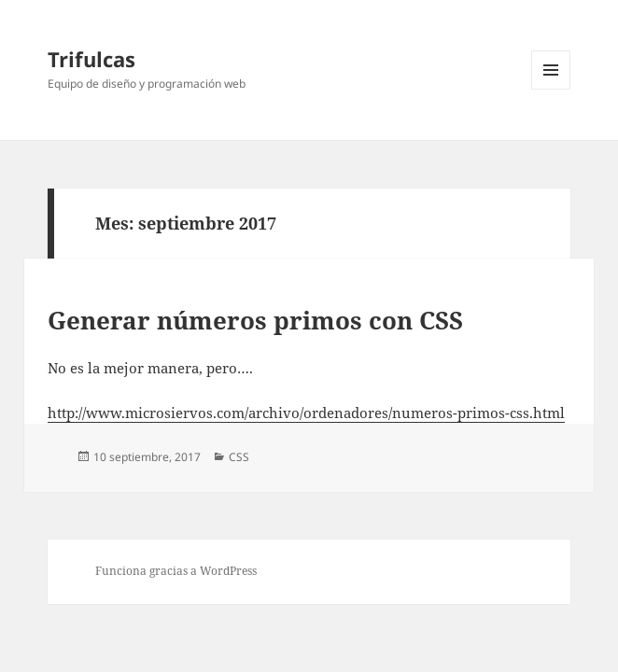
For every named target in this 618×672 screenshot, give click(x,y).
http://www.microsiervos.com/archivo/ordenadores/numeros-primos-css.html (306, 413)
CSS (239, 457)
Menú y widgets (551, 89)
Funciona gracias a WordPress (176, 571)
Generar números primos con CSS (255, 320)
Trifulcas (91, 59)
